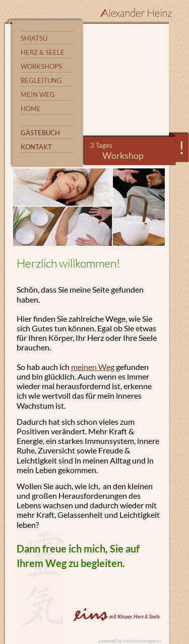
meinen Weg (93, 367)
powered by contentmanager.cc (130, 641)
